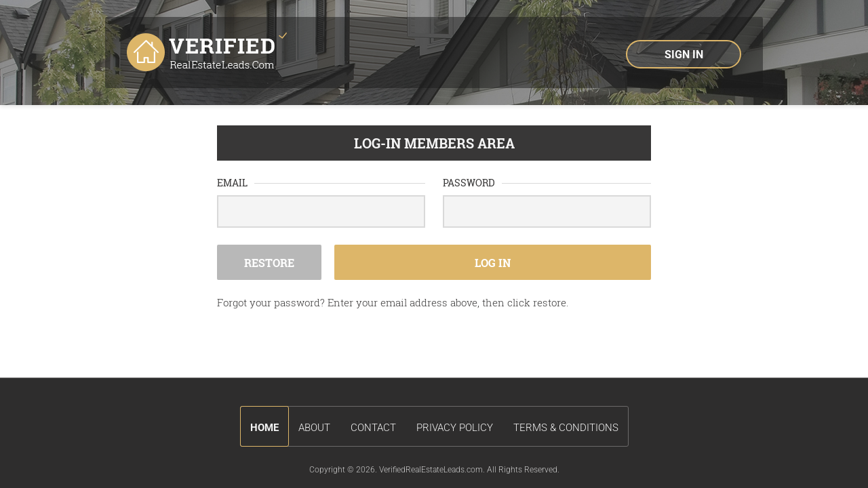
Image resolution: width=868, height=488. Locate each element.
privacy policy (455, 428)
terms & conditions (566, 428)
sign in (684, 55)
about (314, 428)
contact (373, 428)
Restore (269, 263)
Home (264, 428)
